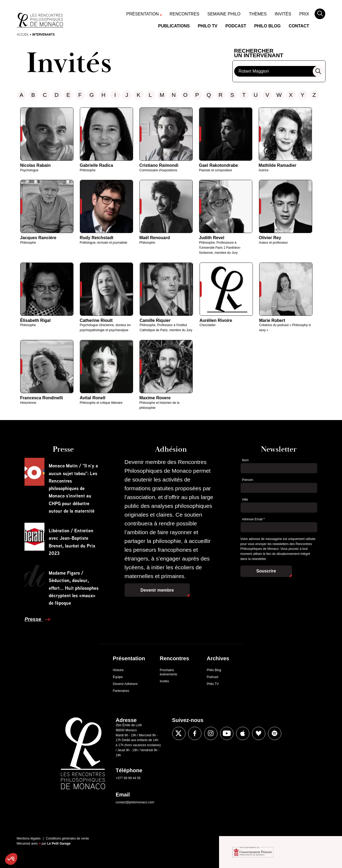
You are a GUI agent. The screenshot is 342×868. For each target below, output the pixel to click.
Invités (283, 14)
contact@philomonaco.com (135, 802)
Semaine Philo (224, 14)
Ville (245, 500)
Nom (245, 460)
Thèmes (258, 14)
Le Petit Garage (59, 844)
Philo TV (208, 26)
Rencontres (184, 14)
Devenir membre (157, 590)
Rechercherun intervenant (259, 53)
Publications (174, 26)
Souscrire (266, 571)
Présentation (143, 14)
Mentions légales (29, 838)
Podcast (236, 26)
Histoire (118, 670)
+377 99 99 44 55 (128, 778)
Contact (299, 26)
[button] (11, 859)
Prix (304, 14)
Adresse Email (253, 519)
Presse (34, 619)
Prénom (248, 480)
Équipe (118, 677)
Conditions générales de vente (67, 838)
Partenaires (121, 691)
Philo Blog (267, 26)
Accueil (23, 34)
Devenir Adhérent (125, 684)
